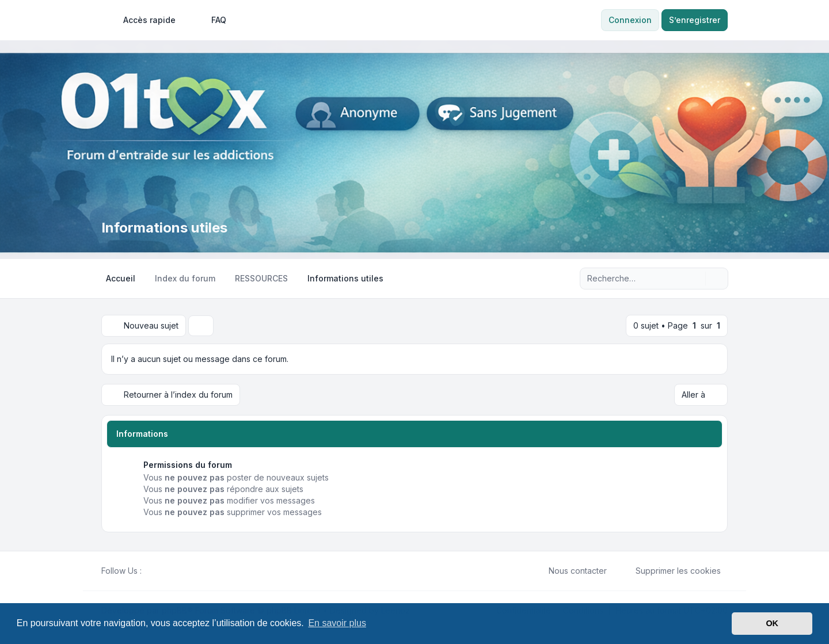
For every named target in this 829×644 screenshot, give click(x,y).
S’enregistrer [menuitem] (695, 20)
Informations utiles (164, 228)
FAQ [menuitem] (211, 20)
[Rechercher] (695, 279)
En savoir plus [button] (337, 623)
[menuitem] (144, 20)
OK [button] (772, 623)
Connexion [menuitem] (630, 20)
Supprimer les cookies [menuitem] (671, 571)
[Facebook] (149, 571)
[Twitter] (158, 571)
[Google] (176, 571)
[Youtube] (167, 571)
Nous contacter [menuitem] (570, 571)
